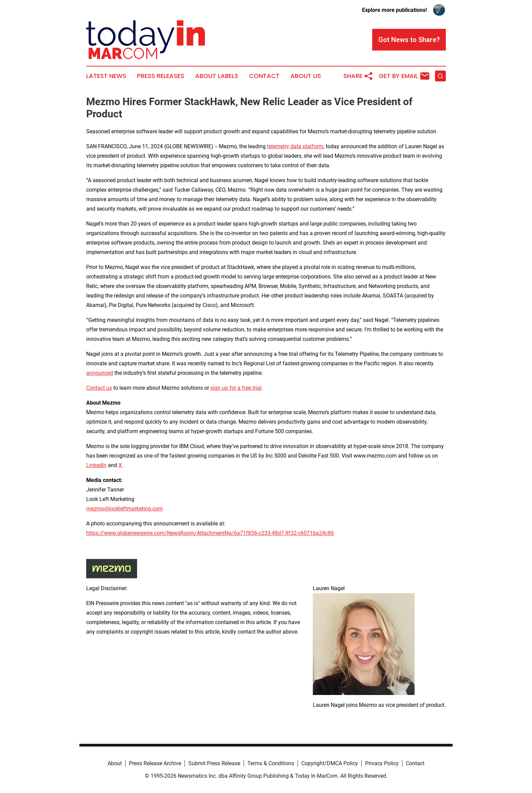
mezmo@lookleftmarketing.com (125, 509)
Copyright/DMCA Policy (330, 763)
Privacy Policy (382, 763)
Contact (264, 76)
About (115, 763)
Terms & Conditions (271, 763)
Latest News (106, 76)
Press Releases (161, 76)
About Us (306, 76)
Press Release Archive (155, 763)
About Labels (217, 76)
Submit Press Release (214, 763)
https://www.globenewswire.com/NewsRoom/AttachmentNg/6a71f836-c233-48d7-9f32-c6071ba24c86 (210, 533)
